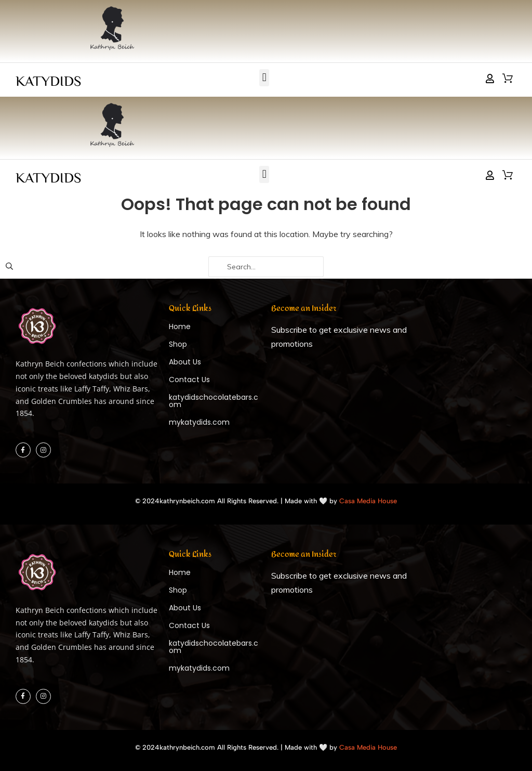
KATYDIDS (48, 80)
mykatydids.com (199, 422)
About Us (185, 362)
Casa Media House (368, 501)
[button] (264, 78)
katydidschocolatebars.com (214, 401)
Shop (178, 344)
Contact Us (189, 380)
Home (180, 326)
